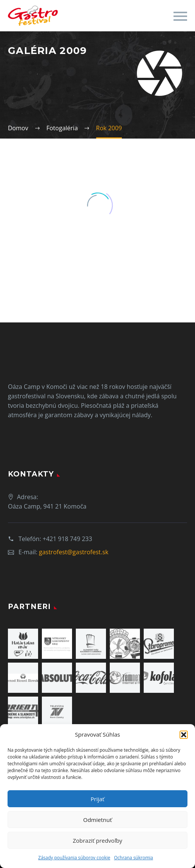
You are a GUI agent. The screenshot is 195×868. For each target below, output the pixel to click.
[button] (184, 735)
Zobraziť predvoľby (97, 840)
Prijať (97, 799)
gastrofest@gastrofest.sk (74, 552)
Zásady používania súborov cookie (74, 858)
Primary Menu (180, 16)
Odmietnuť (97, 820)
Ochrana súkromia (133, 858)
